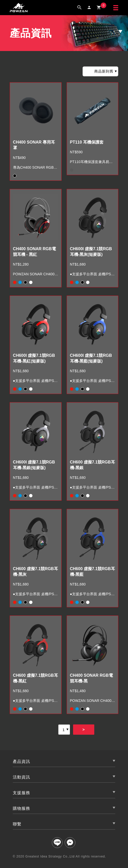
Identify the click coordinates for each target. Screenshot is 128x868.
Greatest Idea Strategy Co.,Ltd (50, 856)
